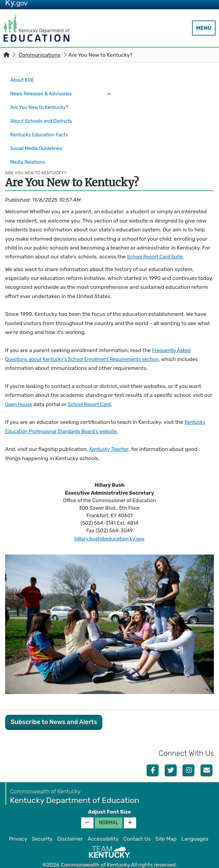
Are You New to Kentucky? (45, 104)
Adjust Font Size (109, 800)
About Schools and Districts (44, 116)
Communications (40, 55)
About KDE (23, 80)
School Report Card (94, 393)
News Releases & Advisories (44, 92)
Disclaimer (70, 827)
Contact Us (137, 827)
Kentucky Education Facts (42, 128)
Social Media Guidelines (39, 140)
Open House (20, 393)
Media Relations (30, 152)
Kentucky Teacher (111, 438)
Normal (109, 811)
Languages (195, 827)
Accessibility (103, 827)
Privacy (18, 827)
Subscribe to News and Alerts (54, 710)
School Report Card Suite (158, 245)
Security (42, 827)
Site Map (166, 827)
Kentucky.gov (110, 861)
